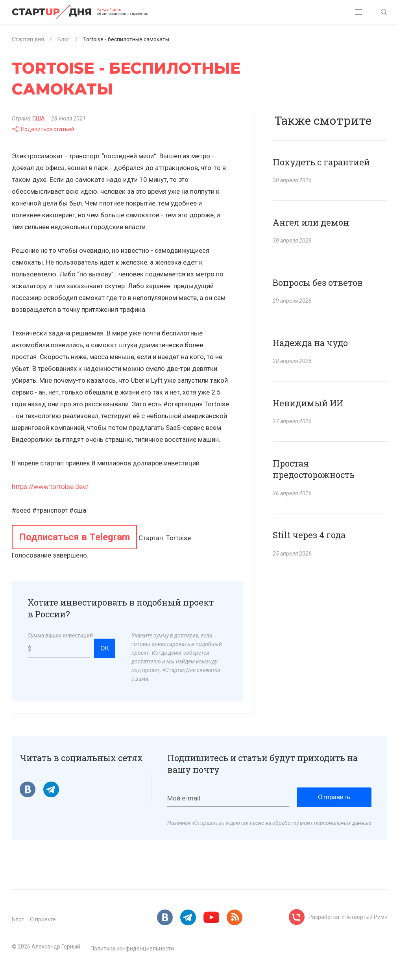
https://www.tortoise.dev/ (50, 487)
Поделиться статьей (43, 129)
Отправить (334, 797)
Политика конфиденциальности (132, 949)
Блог (18, 919)
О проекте (43, 919)
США (39, 119)
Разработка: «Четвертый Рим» (348, 917)
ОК (105, 648)
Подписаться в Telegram (74, 537)
